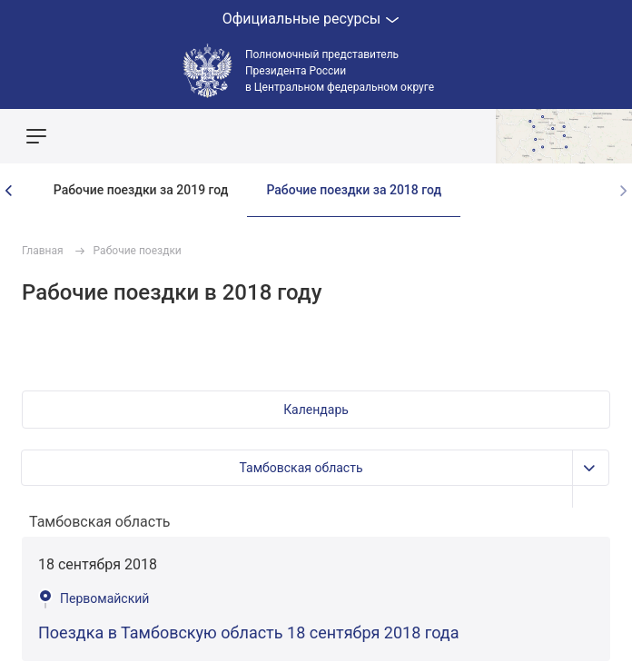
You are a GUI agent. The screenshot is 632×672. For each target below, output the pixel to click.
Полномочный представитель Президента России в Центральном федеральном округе (340, 71)
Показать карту (564, 136)
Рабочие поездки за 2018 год (354, 190)
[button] (316, 410)
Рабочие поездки (138, 251)
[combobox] (316, 522)
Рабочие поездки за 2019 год (141, 190)
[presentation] (9, 191)
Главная (43, 251)
